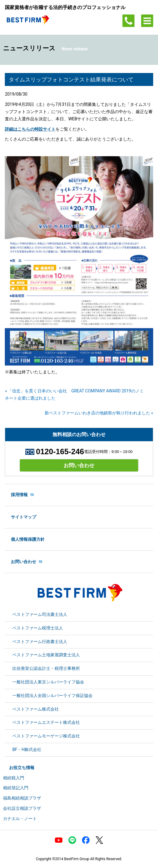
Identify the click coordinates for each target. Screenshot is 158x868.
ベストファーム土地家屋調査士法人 (46, 655)
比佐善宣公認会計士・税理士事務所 (46, 668)
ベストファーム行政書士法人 (40, 641)
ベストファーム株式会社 (36, 709)
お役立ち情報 (22, 768)
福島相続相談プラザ (22, 798)
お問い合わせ (79, 465)
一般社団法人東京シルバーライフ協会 (48, 682)
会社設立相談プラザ (22, 808)
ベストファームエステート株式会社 (46, 722)
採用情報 (19, 495)
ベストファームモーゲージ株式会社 (46, 736)
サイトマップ (24, 517)
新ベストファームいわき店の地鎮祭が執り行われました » (99, 413)
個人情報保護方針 (28, 539)
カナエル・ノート (20, 819)
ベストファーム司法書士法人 (40, 614)
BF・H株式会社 (27, 749)
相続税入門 (14, 778)
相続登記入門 (16, 788)
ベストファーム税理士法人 (38, 628)
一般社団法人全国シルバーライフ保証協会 (52, 695)
